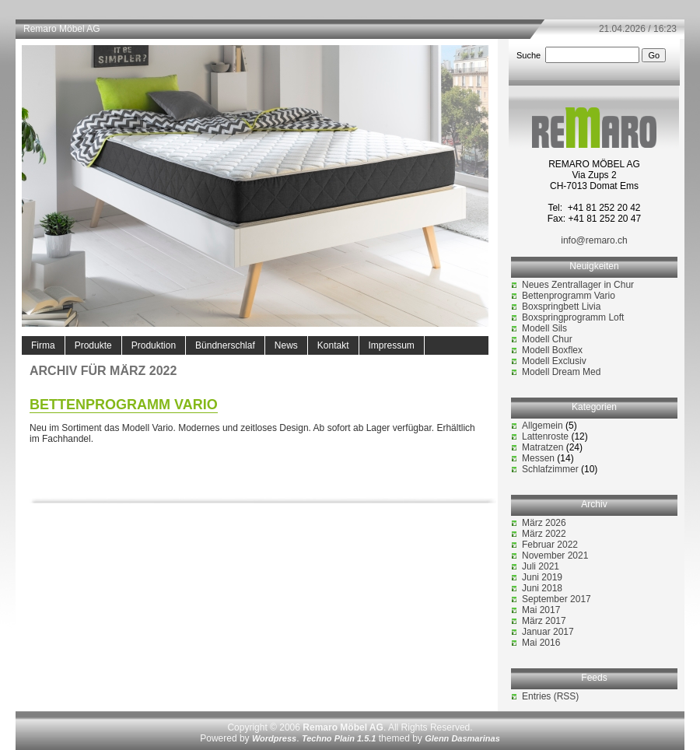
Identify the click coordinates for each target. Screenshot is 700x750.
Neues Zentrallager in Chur (578, 285)
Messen (538, 458)
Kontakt (333, 345)
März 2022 (544, 534)
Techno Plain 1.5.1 (339, 738)
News (286, 345)
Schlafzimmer (550, 469)
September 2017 (556, 599)
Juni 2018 (542, 588)
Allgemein (542, 426)
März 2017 (544, 621)
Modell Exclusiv (554, 361)
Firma (43, 345)
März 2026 (544, 523)
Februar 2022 (550, 545)
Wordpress (274, 738)
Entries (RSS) (550, 696)
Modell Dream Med (561, 372)
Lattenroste (545, 436)
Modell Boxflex (552, 350)
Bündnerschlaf (225, 345)
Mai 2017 (541, 610)
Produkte (93, 345)
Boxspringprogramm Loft (573, 317)
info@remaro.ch (594, 240)
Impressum (392, 345)
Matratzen (542, 447)
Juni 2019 (542, 577)
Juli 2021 (541, 566)
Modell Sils (544, 328)
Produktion (154, 345)
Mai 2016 (541, 643)
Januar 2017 (548, 632)
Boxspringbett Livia (561, 307)
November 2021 (555, 555)
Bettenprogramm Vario (124, 405)
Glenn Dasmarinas (462, 738)
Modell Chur (547, 339)
